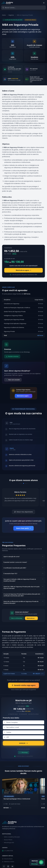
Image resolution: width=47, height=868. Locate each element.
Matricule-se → (31, 618)
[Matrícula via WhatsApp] (37, 862)
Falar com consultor (13, 380)
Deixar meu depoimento (23, 512)
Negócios (11, 15)
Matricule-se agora (24, 270)
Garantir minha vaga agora (23, 685)
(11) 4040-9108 (7, 851)
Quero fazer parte (23, 528)
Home (4, 15)
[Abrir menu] (44, 3)
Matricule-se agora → (23, 396)
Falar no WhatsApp (17, 618)
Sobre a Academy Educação (11, 837)
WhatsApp (23, 752)
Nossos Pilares (7, 840)
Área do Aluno (7, 859)
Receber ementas (12, 356)
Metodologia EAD (8, 843)
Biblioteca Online (8, 862)
